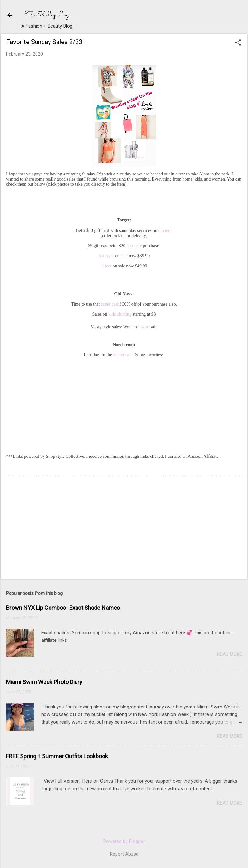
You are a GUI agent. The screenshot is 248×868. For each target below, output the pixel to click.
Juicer (106, 266)
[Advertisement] (54, 528)
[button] (238, 43)
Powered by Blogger (124, 841)
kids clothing (119, 314)
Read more (229, 654)
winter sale (123, 355)
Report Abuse (124, 854)
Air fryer (106, 256)
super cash (110, 304)
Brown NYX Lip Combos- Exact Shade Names (63, 608)
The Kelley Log (47, 15)
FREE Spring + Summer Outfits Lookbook (57, 756)
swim (144, 327)
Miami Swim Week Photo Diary (44, 682)
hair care (134, 246)
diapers (165, 230)
